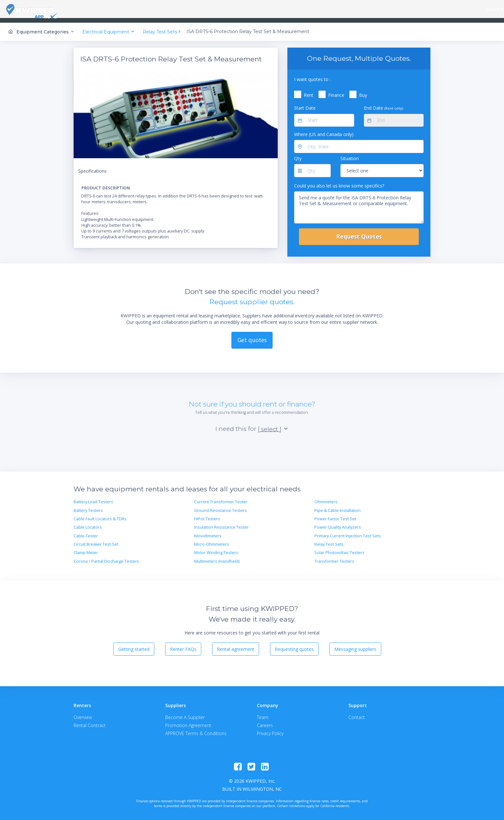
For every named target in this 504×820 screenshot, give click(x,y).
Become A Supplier (185, 713)
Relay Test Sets (329, 540)
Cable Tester (86, 531)
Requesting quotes (294, 645)
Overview (83, 713)
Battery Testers (88, 506)
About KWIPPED (99, 9)
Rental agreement (236, 645)
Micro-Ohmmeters (212, 540)
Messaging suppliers (355, 645)
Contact (357, 713)
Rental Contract (90, 721)
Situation (350, 154)
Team (263, 713)
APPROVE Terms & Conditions (196, 729)
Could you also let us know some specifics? (339, 181)
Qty (298, 154)
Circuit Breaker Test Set (96, 540)
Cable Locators (88, 523)
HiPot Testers (207, 515)
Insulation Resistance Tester (221, 523)
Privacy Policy (270, 729)
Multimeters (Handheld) (217, 557)
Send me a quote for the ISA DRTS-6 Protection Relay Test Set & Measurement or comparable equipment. (359, 203)
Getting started (134, 645)
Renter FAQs (183, 645)
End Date (383, 104)
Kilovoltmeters (208, 531)
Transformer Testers (334, 557)
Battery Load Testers (93, 498)
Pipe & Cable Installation (337, 506)
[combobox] (134, 10)
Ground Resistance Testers (221, 506)
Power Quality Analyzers (338, 523)
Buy (363, 91)
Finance (336, 91)
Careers (265, 721)
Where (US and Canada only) (324, 130)
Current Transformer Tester (221, 498)
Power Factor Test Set (335, 515)
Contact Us (478, 9)
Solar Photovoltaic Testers (339, 548)
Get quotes (252, 336)
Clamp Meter (86, 548)
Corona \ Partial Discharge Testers (106, 557)
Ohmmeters (326, 498)
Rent (309, 91)
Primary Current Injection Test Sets (348, 531)
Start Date (305, 104)
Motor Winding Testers (216, 548)
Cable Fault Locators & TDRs (100, 515)
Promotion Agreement (188, 721)
